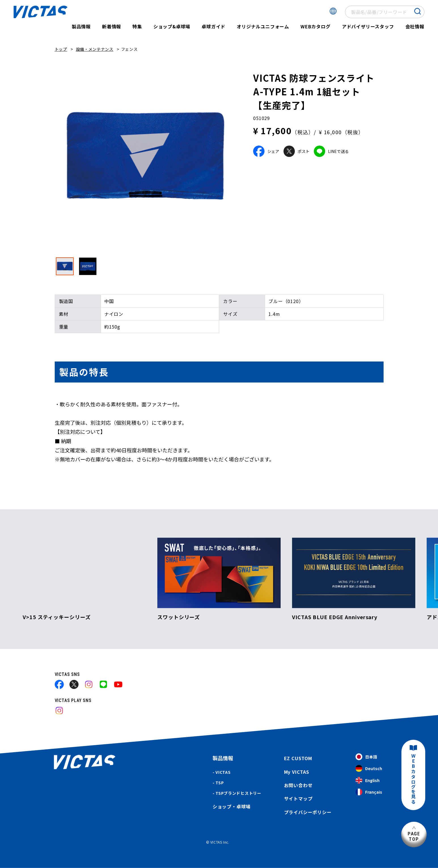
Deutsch (369, 769)
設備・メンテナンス (95, 49)
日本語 (366, 757)
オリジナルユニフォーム (263, 26)
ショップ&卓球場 (172, 26)
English (368, 780)
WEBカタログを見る (413, 779)
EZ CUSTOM (298, 758)
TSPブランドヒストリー (238, 793)
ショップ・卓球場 (232, 806)
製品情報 (81, 26)
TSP (220, 783)
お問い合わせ (298, 785)
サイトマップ (298, 798)
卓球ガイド (213, 26)
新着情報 (112, 26)
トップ (61, 49)
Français (369, 792)
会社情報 (415, 26)
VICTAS (223, 772)
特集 (137, 26)
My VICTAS (297, 772)
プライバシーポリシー (308, 812)
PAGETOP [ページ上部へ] (414, 836)
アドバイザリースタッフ (368, 26)
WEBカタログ (316, 26)
